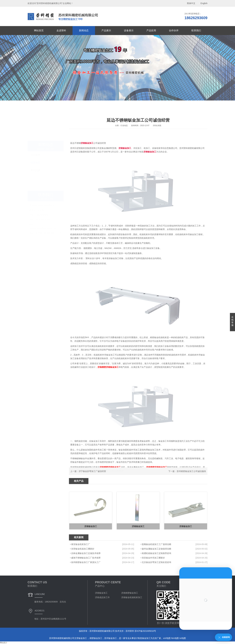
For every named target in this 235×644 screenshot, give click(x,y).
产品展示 (106, 30)
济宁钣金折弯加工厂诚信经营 (92, 477)
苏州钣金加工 (111, 638)
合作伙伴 (174, 30)
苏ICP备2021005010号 (145, 631)
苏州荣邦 (130, 631)
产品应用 (151, 30)
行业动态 (35, 155)
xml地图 (167, 638)
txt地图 (183, 638)
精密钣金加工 (96, 638)
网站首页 (39, 30)
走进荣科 (61, 30)
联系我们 (196, 30)
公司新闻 (35, 147)
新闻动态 (84, 30)
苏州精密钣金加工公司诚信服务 (191, 477)
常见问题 (35, 162)
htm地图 (175, 638)
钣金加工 (83, 638)
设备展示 (129, 30)
